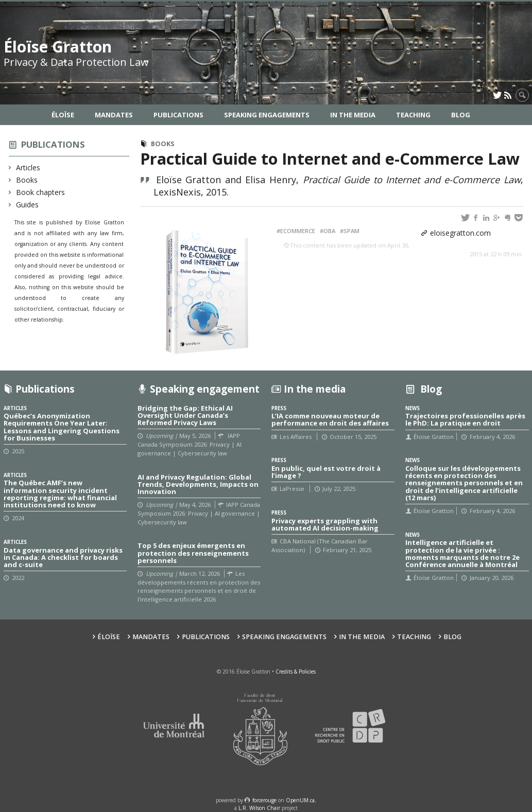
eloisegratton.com (460, 233)
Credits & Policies (296, 672)
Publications (178, 115)
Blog (461, 115)
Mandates (114, 115)
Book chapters (41, 192)
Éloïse (63, 115)
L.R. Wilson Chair (259, 808)
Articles (28, 167)
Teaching (413, 115)
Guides (28, 205)
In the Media (353, 115)
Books (27, 180)
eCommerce (298, 231)
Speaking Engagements (267, 115)
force (264, 800)
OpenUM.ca (300, 800)
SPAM (351, 231)
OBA (329, 231)
